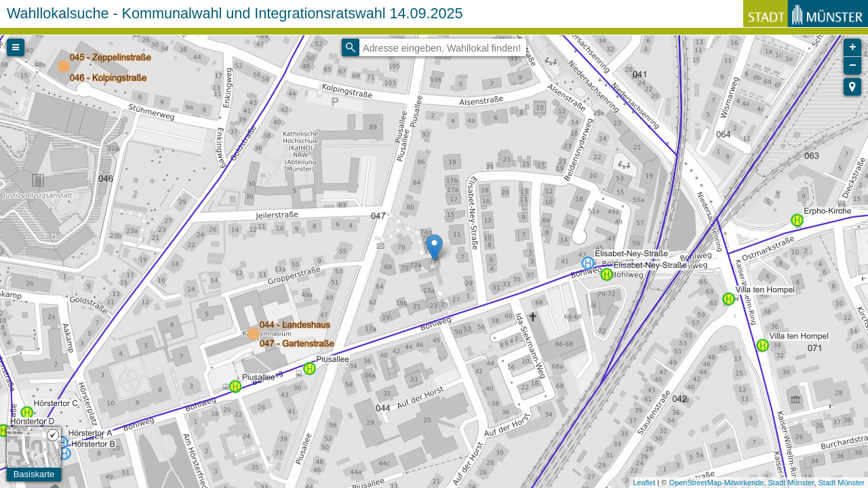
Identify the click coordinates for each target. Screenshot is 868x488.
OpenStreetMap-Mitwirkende (716, 483)
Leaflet (644, 483)
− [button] (853, 66)
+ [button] (853, 47)
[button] (852, 87)
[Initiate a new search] (351, 47)
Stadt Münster (791, 483)
